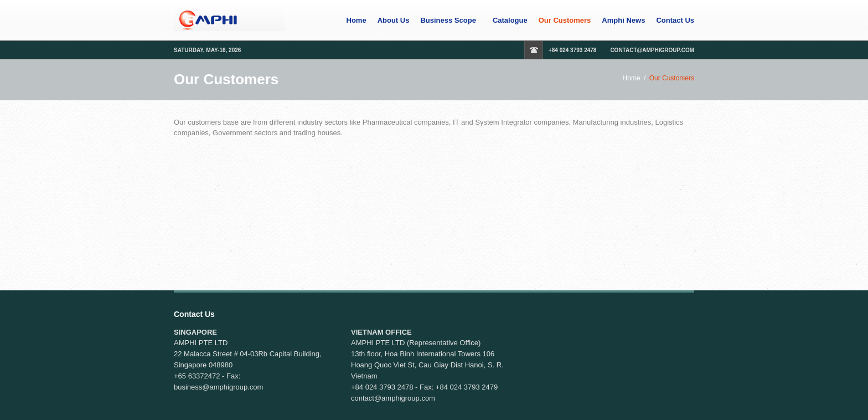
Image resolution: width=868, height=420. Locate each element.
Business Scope (448, 21)
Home (356, 21)
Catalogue (510, 21)
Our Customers (565, 21)
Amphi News (623, 21)
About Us (394, 21)
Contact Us (675, 21)
